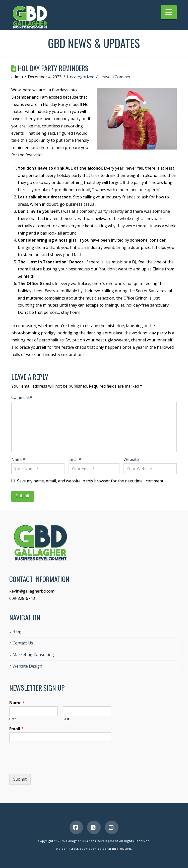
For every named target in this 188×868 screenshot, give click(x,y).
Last (66, 719)
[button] (169, 12)
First (12, 719)
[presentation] (47, 766)
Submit (20, 779)
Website (131, 459)
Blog (15, 631)
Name (18, 459)
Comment (22, 397)
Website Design (26, 666)
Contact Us (21, 643)
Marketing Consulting (32, 655)
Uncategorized (81, 77)
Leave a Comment (116, 77)
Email (75, 459)
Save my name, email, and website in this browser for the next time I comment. (91, 481)
